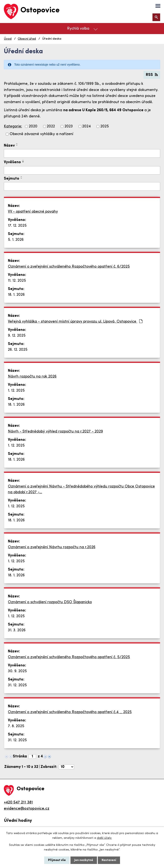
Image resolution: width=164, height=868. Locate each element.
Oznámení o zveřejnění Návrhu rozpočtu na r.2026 (52, 547)
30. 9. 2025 (17, 671)
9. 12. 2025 (17, 336)
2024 (86, 126)
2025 (105, 126)
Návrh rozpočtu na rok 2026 (32, 377)
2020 (33, 126)
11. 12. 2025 (17, 281)
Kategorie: (13, 126)
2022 (51, 126)
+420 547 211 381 (18, 802)
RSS (152, 75)
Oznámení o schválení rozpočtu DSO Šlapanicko (50, 602)
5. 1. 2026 (16, 240)
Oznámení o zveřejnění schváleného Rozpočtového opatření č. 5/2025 (69, 657)
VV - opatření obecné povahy (33, 212)
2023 (69, 126)
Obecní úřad (27, 39)
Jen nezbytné (84, 860)
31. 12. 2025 (17, 685)
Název (9, 146)
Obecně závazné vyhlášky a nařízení (41, 134)
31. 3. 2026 (17, 630)
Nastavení (109, 860)
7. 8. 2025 (16, 726)
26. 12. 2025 (18, 350)
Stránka (20, 756)
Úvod (8, 39)
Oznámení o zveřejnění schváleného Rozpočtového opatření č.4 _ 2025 (70, 712)
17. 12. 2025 (17, 226)
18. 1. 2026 (16, 295)
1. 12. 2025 (16, 391)
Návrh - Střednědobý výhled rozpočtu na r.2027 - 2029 (55, 432)
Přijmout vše (57, 860)
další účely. (104, 838)
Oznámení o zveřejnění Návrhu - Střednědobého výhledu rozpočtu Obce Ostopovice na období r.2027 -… (81, 489)
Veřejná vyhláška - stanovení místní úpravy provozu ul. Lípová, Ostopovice (75, 322)
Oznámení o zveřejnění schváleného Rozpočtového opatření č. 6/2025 (69, 267)
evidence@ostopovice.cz (27, 809)
